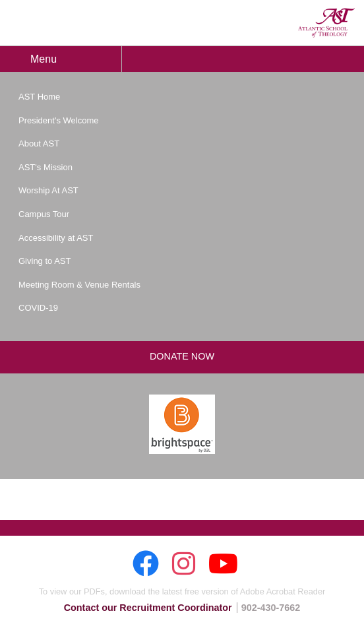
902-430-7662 (271, 608)
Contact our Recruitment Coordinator (148, 608)
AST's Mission (45, 167)
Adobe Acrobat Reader (283, 591)
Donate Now (182, 356)
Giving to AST (45, 261)
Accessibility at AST (56, 238)
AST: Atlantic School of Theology (326, 23)
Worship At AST (48, 190)
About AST (39, 143)
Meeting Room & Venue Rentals (79, 285)
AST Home (39, 97)
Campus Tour (44, 214)
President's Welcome (58, 120)
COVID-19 (38, 308)
